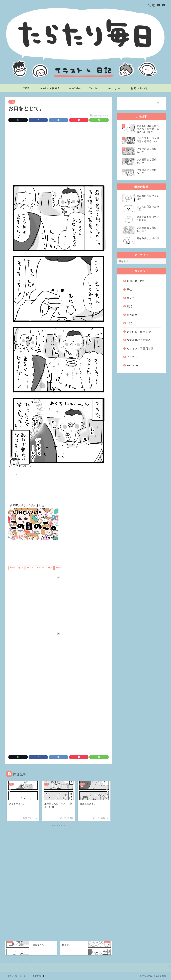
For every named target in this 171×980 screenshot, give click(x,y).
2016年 (41, 568)
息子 (60, 568)
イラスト (132, 357)
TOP (26, 88)
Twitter (94, 88)
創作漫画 (132, 315)
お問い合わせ (139, 88)
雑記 (129, 306)
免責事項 (37, 976)
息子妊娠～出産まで (139, 332)
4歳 (22, 568)
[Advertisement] (59, 153)
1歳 (13, 568)
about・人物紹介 (49, 88)
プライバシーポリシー (18, 976)
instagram (115, 88)
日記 (129, 323)
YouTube (75, 88)
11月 (31, 568)
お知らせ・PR (135, 281)
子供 (12, 102)
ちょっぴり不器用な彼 (140, 349)
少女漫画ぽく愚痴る (139, 340)
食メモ (131, 298)
